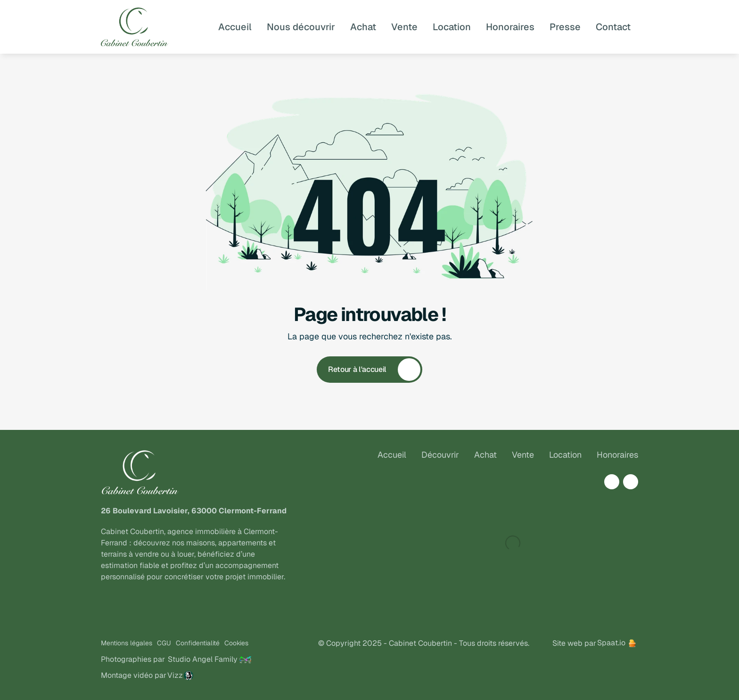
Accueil (392, 455)
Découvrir (440, 455)
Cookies (236, 643)
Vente (523, 455)
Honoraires (617, 455)
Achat (485, 455)
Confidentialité (198, 643)
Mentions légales (127, 643)
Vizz (175, 675)
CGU (164, 643)
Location (565, 455)
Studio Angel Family (203, 659)
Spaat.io (611, 643)
